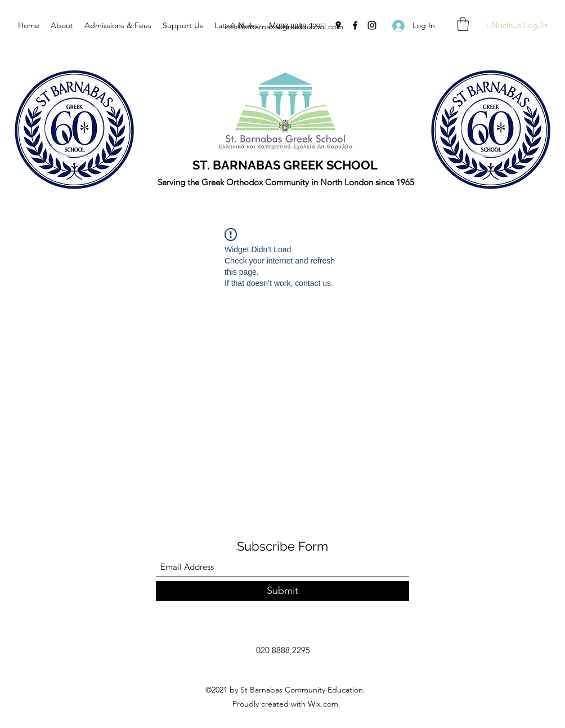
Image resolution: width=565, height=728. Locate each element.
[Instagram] (372, 25)
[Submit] (282, 591)
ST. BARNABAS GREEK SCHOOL (285, 165)
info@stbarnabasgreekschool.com (284, 26)
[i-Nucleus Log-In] (517, 26)
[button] (463, 24)
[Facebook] (355, 25)
